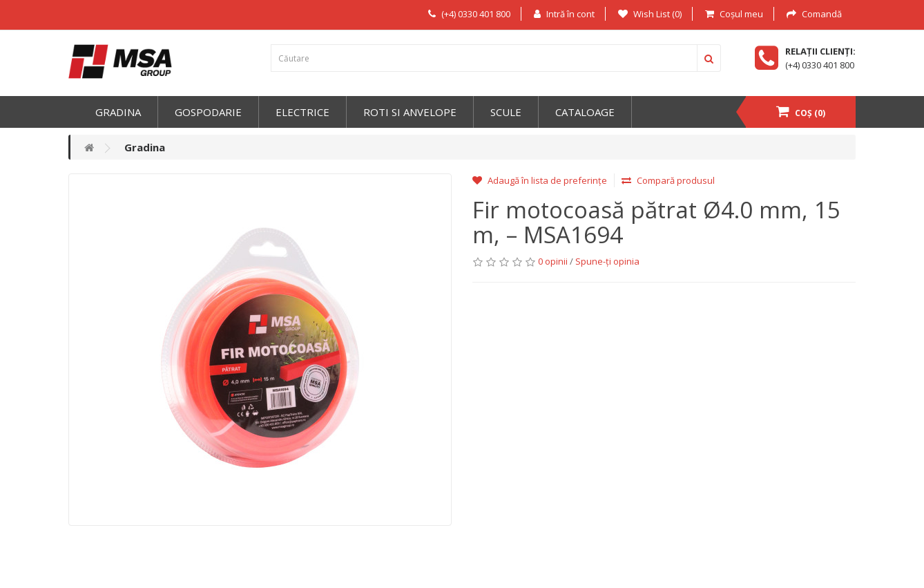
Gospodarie (208, 112)
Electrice (302, 112)
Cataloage (585, 112)
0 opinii (553, 261)
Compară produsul (668, 180)
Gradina (118, 112)
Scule (506, 112)
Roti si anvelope (410, 112)
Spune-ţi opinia (607, 261)
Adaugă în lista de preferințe (540, 180)
